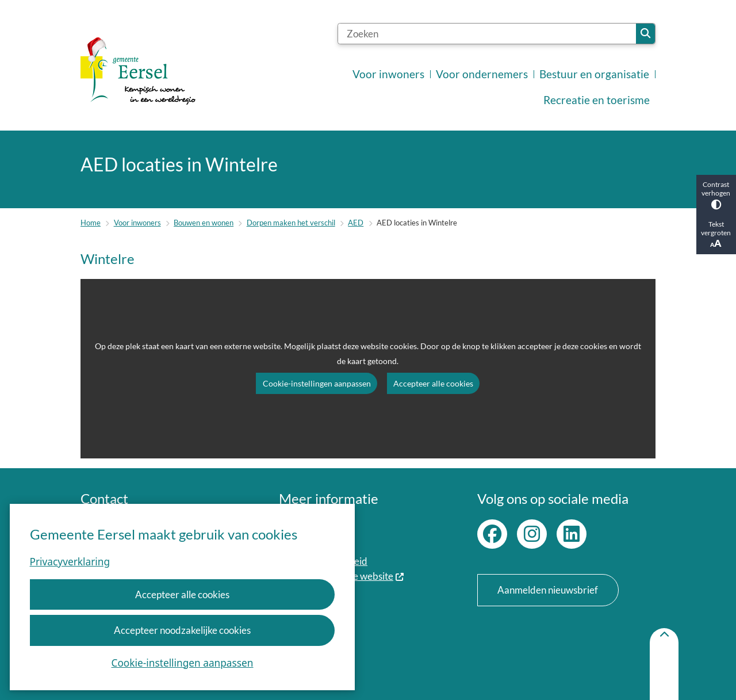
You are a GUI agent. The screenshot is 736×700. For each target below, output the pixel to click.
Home (91, 223)
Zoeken (645, 34)
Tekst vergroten (716, 234)
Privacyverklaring (70, 562)
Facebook (492, 534)
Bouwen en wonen (204, 223)
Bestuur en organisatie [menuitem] (594, 74)
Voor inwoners (137, 223)
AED (356, 223)
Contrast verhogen (716, 195)
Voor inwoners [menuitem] (388, 74)
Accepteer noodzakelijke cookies (182, 630)
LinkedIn (572, 534)
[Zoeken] (487, 34)
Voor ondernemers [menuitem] (482, 74)
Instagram (532, 534)
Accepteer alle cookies (182, 594)
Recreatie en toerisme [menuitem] (597, 100)
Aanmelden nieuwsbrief (548, 590)
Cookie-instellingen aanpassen (183, 663)
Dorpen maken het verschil (291, 223)
